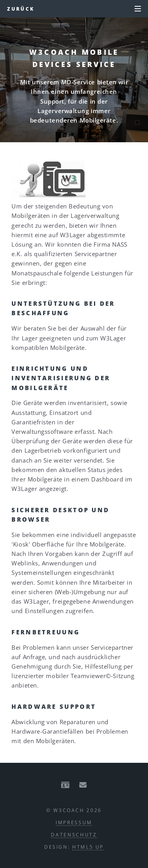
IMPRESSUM (74, 822)
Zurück (21, 9)
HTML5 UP (88, 847)
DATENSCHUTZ (74, 835)
